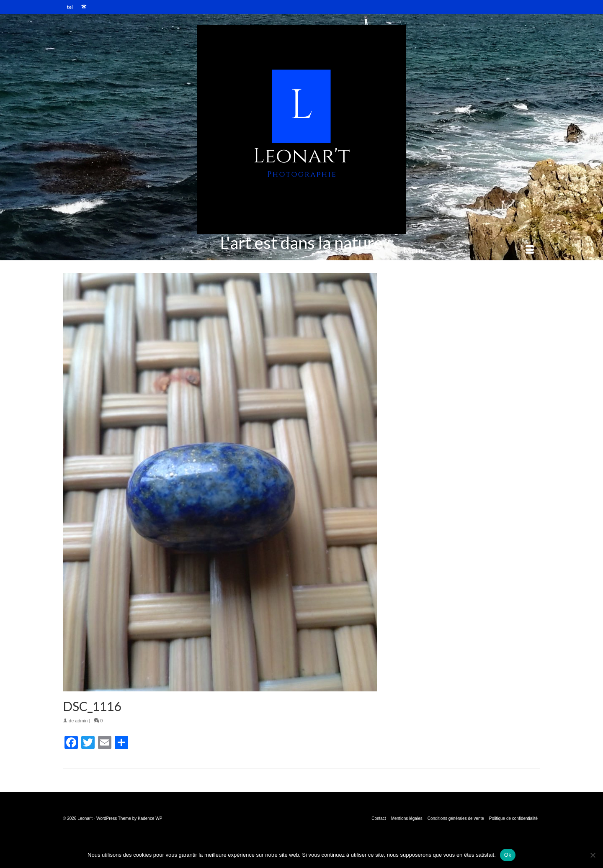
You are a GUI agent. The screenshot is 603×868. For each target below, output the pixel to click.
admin (81, 721)
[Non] (593, 855)
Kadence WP (150, 818)
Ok (508, 855)
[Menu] (469, 250)
